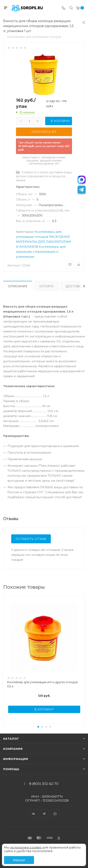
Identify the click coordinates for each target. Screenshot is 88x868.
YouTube (55, 810)
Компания (13, 749)
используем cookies (26, 847)
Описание (18, 286)
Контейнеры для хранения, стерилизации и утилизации (41, 252)
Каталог (11, 739)
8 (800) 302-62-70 (44, 784)
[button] (38, 727)
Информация (16, 759)
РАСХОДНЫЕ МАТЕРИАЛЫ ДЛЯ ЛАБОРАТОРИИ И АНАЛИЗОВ (43, 242)
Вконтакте (33, 810)
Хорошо (19, 860)
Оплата (46, 286)
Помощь (11, 769)
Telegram (44, 810)
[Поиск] (71, 8)
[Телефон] (64, 8)
